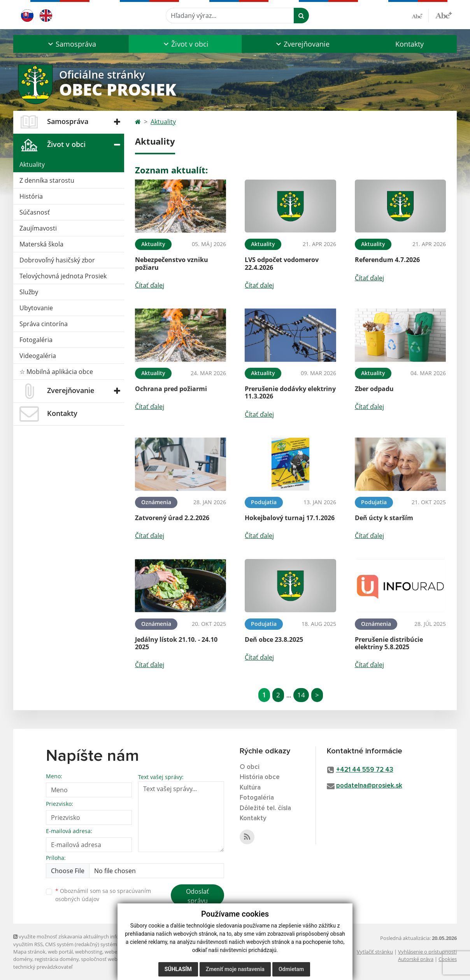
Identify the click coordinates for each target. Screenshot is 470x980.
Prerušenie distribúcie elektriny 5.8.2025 (389, 643)
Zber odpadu (374, 389)
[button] (71, 44)
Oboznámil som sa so (103, 895)
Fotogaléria (36, 340)
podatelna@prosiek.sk (369, 786)
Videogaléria (38, 356)
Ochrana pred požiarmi (171, 389)
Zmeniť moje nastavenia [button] (235, 969)
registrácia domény (57, 959)
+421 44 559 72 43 (365, 770)
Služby (29, 292)
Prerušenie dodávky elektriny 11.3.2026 (290, 392)
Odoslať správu (197, 896)
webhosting (89, 952)
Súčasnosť (35, 212)
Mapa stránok (29, 952)
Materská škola (41, 244)
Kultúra (250, 788)
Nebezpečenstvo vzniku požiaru (172, 263)
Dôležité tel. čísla (265, 808)
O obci (250, 767)
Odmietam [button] (291, 969)
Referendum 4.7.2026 (387, 260)
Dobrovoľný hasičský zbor (57, 260)
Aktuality (32, 164)
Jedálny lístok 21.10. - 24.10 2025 (176, 643)
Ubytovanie (36, 308)
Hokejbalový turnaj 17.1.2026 (290, 518)
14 (301, 695)
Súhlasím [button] (178, 969)
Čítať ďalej (150, 285)
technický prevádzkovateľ (43, 967)
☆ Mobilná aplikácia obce (56, 372)
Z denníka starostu (47, 180)
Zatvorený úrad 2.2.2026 (172, 518)
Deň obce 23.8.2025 (274, 639)
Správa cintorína (44, 324)
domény (23, 959)
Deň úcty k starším (384, 518)
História (31, 196)
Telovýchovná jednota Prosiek (63, 276)
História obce (260, 777)
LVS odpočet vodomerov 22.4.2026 (282, 263)
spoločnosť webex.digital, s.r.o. (116, 959)
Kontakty (409, 44)
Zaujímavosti (38, 228)
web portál (60, 952)
